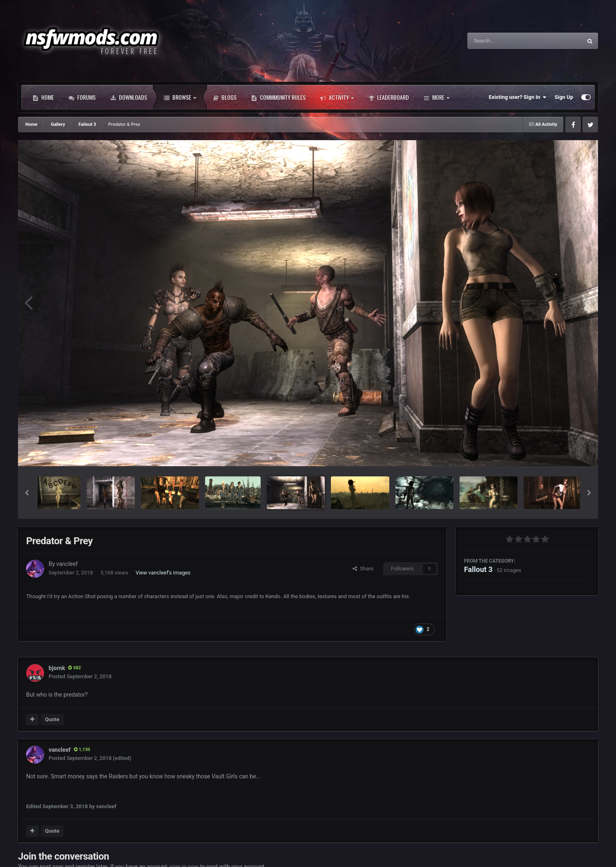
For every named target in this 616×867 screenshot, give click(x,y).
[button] (27, 493)
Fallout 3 (478, 569)
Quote (52, 719)
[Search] (504, 41)
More (436, 97)
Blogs (225, 97)
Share (363, 569)
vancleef (67, 564)
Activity (337, 97)
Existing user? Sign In (518, 97)
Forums (82, 97)
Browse (180, 97)
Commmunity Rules (278, 97)
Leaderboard (389, 97)
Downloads (129, 97)
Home (43, 97)
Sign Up (564, 97)
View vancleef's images (163, 573)
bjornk (57, 668)
